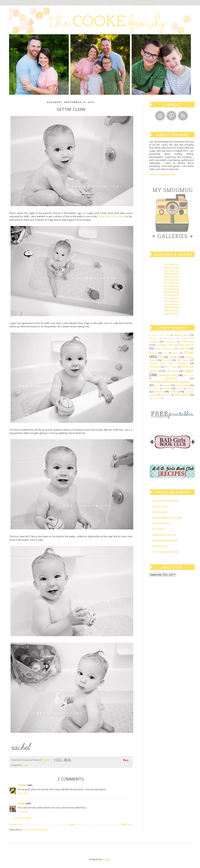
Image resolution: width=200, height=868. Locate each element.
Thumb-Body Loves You (164, 535)
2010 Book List (171, 304)
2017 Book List (171, 283)
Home (71, 824)
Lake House (172, 371)
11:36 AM (22, 812)
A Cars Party (158, 529)
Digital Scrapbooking (164, 349)
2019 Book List (171, 277)
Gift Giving (183, 360)
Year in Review (155, 398)
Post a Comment (23, 818)
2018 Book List (171, 280)
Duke (175, 353)
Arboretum (154, 339)
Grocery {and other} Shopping (168, 363)
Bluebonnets (169, 339)
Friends (166, 360)
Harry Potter (171, 367)
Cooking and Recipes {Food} (175, 345)
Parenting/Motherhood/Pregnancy (170, 382)
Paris (157, 385)
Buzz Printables (160, 512)
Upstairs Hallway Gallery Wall (167, 518)
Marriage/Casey (168, 375)
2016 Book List (171, 286)
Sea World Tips (160, 546)
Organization (171, 378)
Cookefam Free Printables (165, 501)
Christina (22, 785)
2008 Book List (171, 310)
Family (173, 357)
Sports (180, 388)
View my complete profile (162, 174)
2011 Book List (171, 301)
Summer (158, 392)
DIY (165, 353)
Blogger (106, 859)
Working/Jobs (182, 395)
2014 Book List (171, 292)
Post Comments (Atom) (35, 830)
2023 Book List (171, 265)
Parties (167, 385)
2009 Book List (171, 307)
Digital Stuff (183, 349)
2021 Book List (171, 271)
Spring (190, 388)
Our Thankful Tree (161, 523)
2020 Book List (171, 274)
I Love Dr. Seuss (160, 506)
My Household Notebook (165, 540)
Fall (160, 357)
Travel (174, 392)
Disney (153, 353)
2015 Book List (171, 289)
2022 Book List (171, 268)
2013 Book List (171, 295)
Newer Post (16, 824)
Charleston (170, 342)
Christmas (188, 341)
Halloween (155, 367)
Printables (154, 388)
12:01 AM (22, 794)
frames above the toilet (111, 216)
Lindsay (22, 803)
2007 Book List (171, 314)
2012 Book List (171, 298)
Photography (182, 385)
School (167, 388)
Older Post (126, 824)
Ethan (189, 352)
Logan (25, 765)
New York (189, 375)
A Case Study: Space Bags (165, 552)
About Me (181, 335)
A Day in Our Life (159, 335)
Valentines (165, 395)
